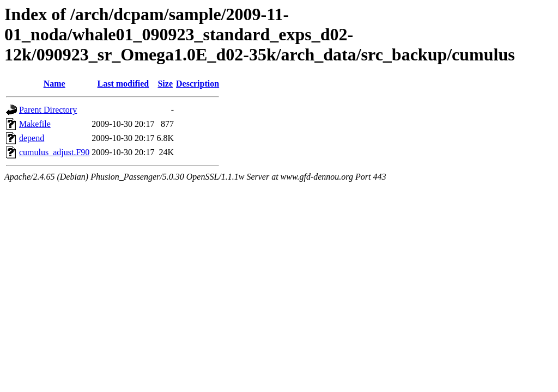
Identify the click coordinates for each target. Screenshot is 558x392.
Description (198, 84)
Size (165, 84)
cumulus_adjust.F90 (54, 152)
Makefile (35, 124)
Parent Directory (48, 110)
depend (32, 138)
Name (54, 84)
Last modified (123, 84)
